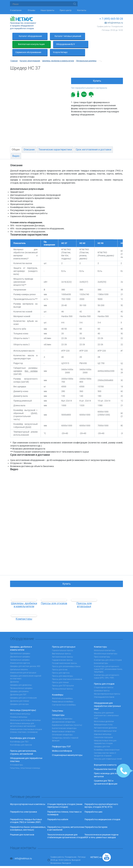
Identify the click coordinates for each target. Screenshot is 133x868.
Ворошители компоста (105, 757)
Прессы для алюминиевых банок (66, 658)
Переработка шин (93, 804)
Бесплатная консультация (104, 36)
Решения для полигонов (22, 827)
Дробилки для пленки (20, 693)
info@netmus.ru (115, 23)
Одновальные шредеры (20, 645)
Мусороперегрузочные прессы (107, 686)
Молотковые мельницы (20, 706)
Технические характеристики (55, 141)
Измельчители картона (20, 655)
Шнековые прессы (102, 683)
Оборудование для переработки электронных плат (107, 698)
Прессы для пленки (60, 674)
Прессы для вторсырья (64, 639)
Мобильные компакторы (105, 642)
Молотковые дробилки (104, 713)
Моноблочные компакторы (106, 646)
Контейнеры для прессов (21, 737)
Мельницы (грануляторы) (23, 702)
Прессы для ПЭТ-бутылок (63, 678)
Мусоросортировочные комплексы (28, 796)
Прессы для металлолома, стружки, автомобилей (23, 744)
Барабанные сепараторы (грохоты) (67, 717)
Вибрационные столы (103, 717)
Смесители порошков (103, 729)
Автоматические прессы (62, 649)
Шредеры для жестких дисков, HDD (25, 658)
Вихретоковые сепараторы (64, 723)
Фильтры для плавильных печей (108, 751)
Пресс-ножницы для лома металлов (107, 767)
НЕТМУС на (96, 849)
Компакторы (100, 639)
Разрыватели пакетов (105, 761)
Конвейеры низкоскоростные (107, 742)
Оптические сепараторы (62, 727)
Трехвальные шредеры (20, 652)
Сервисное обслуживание (66, 44)
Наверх (66, 864)
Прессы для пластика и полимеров (67, 671)
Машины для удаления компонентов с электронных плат (106, 707)
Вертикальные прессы (61, 646)
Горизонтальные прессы (63, 642)
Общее (16, 141)
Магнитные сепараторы (62, 711)
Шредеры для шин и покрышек (23, 690)
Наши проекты (47, 10)
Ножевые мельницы (19, 709)
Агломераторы (16, 757)
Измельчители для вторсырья (23, 665)
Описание (29, 141)
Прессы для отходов (104, 676)
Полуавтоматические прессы (64, 655)
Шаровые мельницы (103, 726)
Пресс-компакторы (102, 649)
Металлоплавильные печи (105, 723)
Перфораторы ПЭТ (61, 738)
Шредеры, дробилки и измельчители (21, 640)
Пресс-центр (66, 10)
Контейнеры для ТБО (19, 734)
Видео (16, 148)
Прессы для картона (61, 665)
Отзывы (31, 10)
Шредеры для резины (19, 683)
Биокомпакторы (101, 655)
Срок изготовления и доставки (93, 141)
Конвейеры (58, 687)
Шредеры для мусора (19, 696)
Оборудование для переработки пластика (26, 752)
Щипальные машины (19, 661)
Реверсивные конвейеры (63, 694)
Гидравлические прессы (62, 652)
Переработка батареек (96, 819)
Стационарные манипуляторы (67, 747)
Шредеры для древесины (21, 677)
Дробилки (14, 674)
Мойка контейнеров (62, 743)
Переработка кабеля (58, 811)
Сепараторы (58, 707)
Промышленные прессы (62, 681)
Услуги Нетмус (98, 44)
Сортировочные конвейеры (64, 697)
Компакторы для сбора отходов (108, 652)
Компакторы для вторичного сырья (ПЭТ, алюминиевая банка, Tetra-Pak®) (108, 661)
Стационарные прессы (104, 679)
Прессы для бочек (60, 662)
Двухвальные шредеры (20, 649)
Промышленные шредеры (21, 680)
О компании (16, 10)
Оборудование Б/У (25, 44)
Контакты (82, 10)
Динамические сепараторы (64, 714)
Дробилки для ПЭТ (18, 687)
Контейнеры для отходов (23, 730)
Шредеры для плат (102, 738)
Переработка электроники (23, 804)
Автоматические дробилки (105, 720)
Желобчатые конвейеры (62, 690)
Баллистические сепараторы (64, 720)
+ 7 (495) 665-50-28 (111, 19)
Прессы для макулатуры (62, 668)
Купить (97, 73)
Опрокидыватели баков (104, 689)
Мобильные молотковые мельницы (25, 712)
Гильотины (58, 703)
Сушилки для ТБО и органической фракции (106, 774)
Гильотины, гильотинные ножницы (25, 760)
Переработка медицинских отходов (102, 811)
